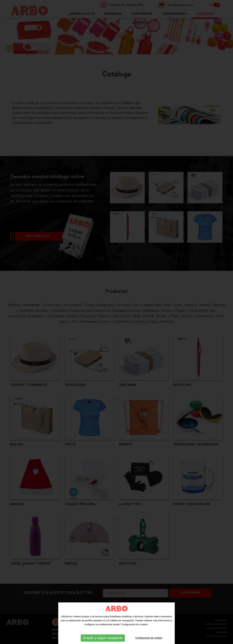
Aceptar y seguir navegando (103, 638)
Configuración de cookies (149, 638)
